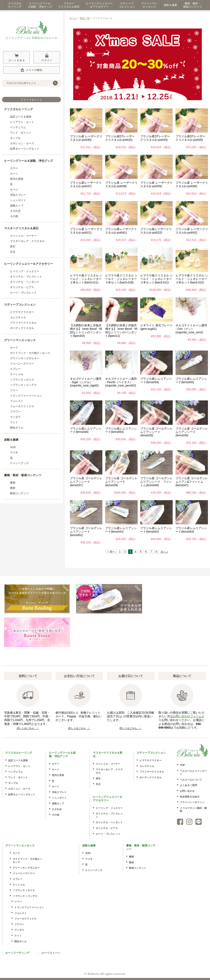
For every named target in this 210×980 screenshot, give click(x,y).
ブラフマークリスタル (23, 323)
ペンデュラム (18, 127)
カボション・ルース (22, 143)
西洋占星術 (17, 179)
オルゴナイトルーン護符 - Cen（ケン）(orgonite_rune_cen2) (191, 329)
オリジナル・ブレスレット (26, 277)
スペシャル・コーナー (23, 236)
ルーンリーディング (17, 953)
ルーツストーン (51, 953)
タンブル (15, 138)
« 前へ (111, 552)
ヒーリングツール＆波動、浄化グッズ (29, 161)
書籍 (13, 483)
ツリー (14, 390)
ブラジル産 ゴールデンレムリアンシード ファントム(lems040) (156, 482)
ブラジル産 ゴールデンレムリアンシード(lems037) (86, 482)
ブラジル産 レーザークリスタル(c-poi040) (192, 184)
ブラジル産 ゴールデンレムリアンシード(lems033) (156, 432)
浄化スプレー (18, 195)
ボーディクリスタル (22, 328)
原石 (13, 246)
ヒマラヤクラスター (22, 312)
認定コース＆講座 (21, 117)
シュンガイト (18, 200)
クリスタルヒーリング (18, 109)
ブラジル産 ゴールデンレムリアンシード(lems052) (86, 532)
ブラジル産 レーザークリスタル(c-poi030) (86, 138)
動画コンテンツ (19, 493)
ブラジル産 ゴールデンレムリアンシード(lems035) (192, 432)
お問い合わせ (187, 791)
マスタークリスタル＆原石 (21, 228)
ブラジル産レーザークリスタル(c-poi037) (86, 184)
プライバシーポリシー (192, 802)
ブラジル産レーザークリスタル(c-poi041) (121, 231)
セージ (14, 190)
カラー (14, 168)
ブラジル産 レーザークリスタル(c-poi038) (121, 184)
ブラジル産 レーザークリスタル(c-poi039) (156, 184)
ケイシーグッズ (19, 463)
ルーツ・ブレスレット (23, 293)
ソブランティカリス (22, 380)
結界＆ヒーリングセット (25, 149)
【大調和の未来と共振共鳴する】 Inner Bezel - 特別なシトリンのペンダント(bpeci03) (86, 330)
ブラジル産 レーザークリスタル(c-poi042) (192, 231)
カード (14, 348)
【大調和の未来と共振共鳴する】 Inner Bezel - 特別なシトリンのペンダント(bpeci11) (121, 330)
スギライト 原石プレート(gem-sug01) (156, 327)
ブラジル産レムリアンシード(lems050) (121, 430)
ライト (14, 422)
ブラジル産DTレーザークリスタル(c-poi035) (190, 138)
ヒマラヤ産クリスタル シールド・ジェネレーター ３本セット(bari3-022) (193, 279)
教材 (13, 488)
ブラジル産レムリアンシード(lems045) (191, 380)
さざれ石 (15, 211)
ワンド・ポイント (21, 133)
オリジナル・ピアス (22, 287)
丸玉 (13, 252)
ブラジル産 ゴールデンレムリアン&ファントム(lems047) (192, 482)
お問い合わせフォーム (187, 716)
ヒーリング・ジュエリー (25, 271)
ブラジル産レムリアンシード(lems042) (156, 530)
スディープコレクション (20, 305)
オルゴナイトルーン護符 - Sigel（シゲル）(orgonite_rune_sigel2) (86, 382)
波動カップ (17, 206)
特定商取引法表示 (190, 797)
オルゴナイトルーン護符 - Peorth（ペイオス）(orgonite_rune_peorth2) (121, 382)
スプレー (15, 369)
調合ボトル (17, 428)
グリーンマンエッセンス (20, 340)
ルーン (14, 174)
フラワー (15, 412)
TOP (182, 765)
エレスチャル (18, 317)
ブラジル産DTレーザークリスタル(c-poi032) (120, 138)
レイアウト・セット (22, 122)
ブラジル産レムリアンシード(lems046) (86, 430)
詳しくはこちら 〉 (28, 728)
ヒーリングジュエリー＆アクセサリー (29, 264)
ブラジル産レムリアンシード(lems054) (156, 380)
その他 (14, 216)
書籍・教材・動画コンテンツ (23, 475)
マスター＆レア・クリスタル (27, 241)
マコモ (14, 452)
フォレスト (17, 401)
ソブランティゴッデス (23, 385)
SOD (13, 447)
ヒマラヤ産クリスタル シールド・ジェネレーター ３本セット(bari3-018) (122, 279)
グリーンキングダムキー (25, 358)
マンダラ (15, 417)
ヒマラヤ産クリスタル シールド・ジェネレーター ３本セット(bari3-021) (157, 279)
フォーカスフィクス (22, 406)
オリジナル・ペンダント (25, 282)
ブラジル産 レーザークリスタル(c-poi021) (86, 231)
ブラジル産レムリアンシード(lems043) (191, 530)
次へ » (164, 552)
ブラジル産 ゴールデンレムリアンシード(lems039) (121, 482)
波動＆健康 (11, 440)
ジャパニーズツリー (22, 364)
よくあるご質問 (188, 785)
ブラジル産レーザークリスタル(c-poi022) (156, 231)
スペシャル (17, 374)
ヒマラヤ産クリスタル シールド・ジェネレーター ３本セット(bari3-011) (87, 279)
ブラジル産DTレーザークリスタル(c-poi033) (155, 138)
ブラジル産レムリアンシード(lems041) (121, 530)
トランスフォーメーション (26, 396)
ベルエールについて (191, 780)
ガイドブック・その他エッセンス (30, 353)
